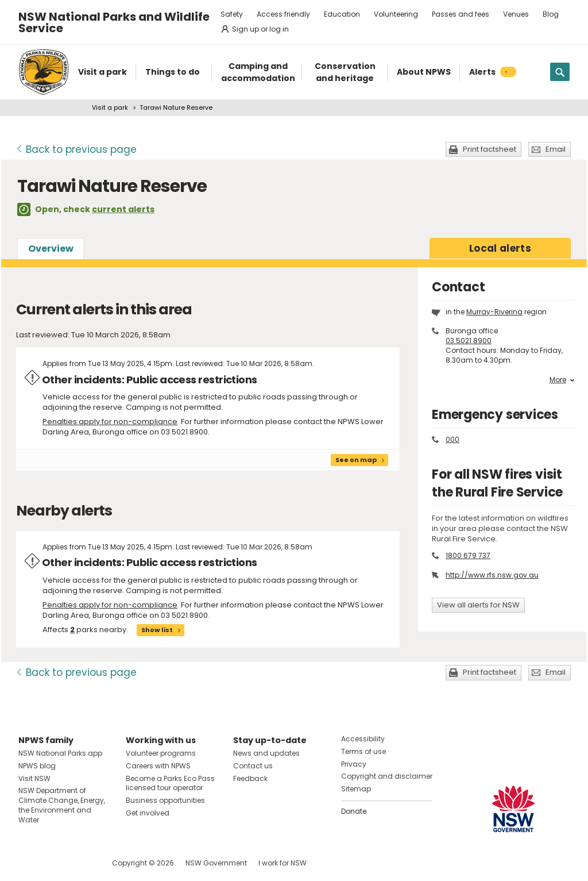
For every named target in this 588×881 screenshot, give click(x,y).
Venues (516, 14)
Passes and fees (461, 14)
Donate (354, 811)
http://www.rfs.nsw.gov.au (492, 575)
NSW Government (216, 863)
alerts (500, 248)
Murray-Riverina (494, 312)
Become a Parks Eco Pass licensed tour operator (170, 783)
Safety (232, 14)
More (562, 380)
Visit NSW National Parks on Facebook (29, 863)
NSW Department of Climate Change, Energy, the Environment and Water (62, 805)
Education (342, 14)
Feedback (250, 778)
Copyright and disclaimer (387, 776)
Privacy (354, 764)
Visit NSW (34, 778)
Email (556, 149)
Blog (551, 14)
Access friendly (283, 14)
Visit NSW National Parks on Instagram (54, 863)
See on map (356, 460)
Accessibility (363, 739)
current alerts (123, 209)
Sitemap (356, 789)
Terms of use (363, 751)
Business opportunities (165, 800)
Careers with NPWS (158, 766)
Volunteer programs (161, 753)
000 (452, 439)
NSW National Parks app (60, 753)
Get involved (148, 813)
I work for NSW (283, 863)
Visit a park (110, 107)
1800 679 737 (468, 555)
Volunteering (396, 14)
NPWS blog (37, 766)
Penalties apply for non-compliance (110, 422)
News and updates (266, 753)
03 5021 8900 (469, 341)
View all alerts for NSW (478, 605)
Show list (157, 630)
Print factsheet (490, 149)
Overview (51, 249)
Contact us (253, 766)
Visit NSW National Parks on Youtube (78, 863)
